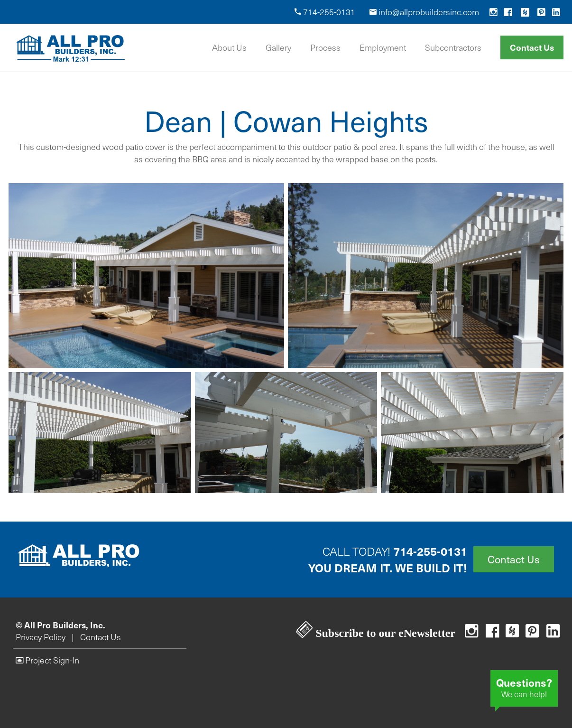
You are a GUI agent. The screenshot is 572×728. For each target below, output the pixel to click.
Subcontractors (453, 47)
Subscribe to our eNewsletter (376, 633)
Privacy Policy (41, 637)
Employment (383, 47)
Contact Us (532, 47)
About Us (229, 47)
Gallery (278, 47)
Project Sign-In (47, 660)
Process (325, 47)
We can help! (524, 687)
